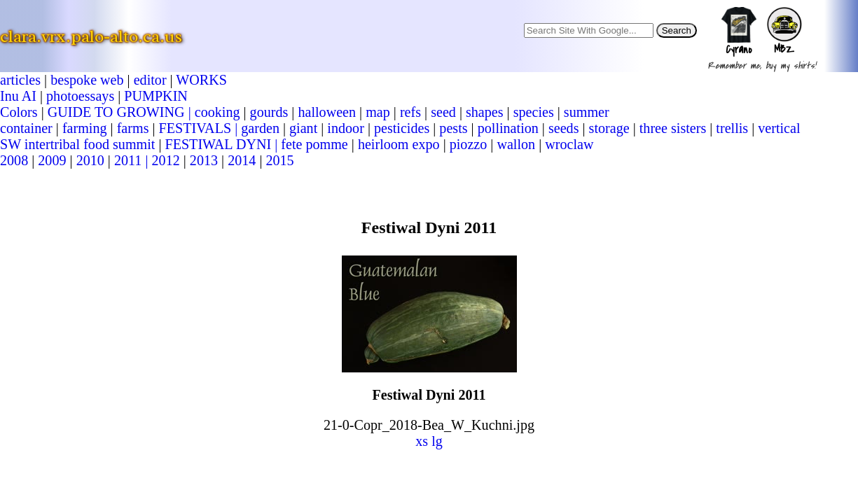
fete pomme (314, 144)
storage (609, 128)
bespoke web (87, 80)
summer (587, 112)
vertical (779, 128)
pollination (508, 128)
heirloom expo (399, 144)
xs (422, 441)
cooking (217, 112)
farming (85, 128)
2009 (52, 160)
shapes (485, 112)
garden (260, 128)
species (534, 112)
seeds (564, 128)
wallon (516, 144)
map (378, 112)
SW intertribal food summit (77, 144)
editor (150, 80)
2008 (14, 160)
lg (437, 441)
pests (453, 128)
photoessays (80, 96)
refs (410, 112)
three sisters (673, 128)
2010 (90, 160)
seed (443, 112)
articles (20, 80)
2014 (242, 160)
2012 (166, 160)
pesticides (402, 128)
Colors (19, 112)
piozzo (469, 144)
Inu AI (18, 96)
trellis (732, 128)
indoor (346, 128)
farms (133, 128)
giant (303, 128)
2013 (204, 160)
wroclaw (569, 144)
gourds (269, 112)
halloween (327, 112)
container (26, 128)
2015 (279, 160)
